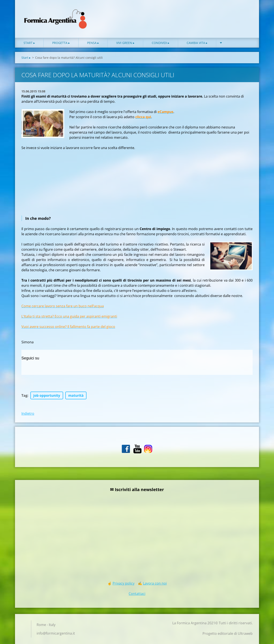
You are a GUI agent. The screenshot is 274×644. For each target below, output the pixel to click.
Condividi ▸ (161, 43)
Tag (24, 395)
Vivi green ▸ (125, 43)
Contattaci (137, 594)
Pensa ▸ (93, 43)
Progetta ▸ (61, 43)
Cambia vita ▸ (197, 43)
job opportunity (47, 395)
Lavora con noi (155, 583)
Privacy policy (124, 583)
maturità (76, 395)
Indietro (28, 413)
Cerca (248, 12)
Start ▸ (29, 43)
